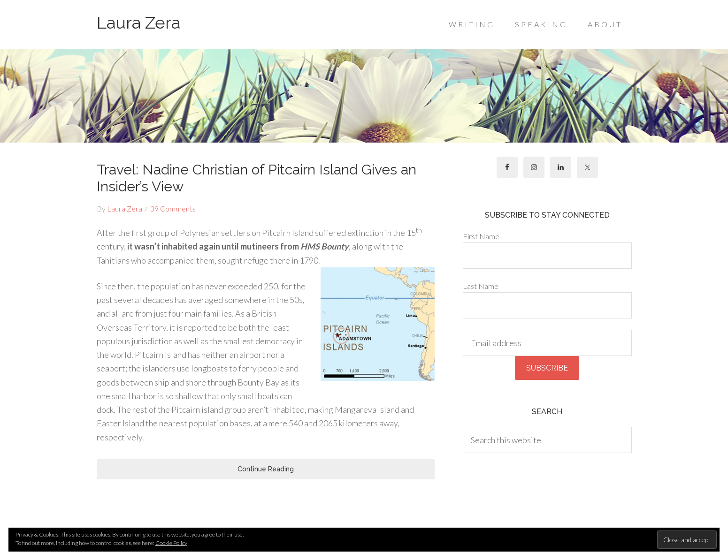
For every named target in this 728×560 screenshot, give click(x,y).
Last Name (481, 286)
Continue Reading (266, 469)
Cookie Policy (171, 543)
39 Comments (173, 208)
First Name (481, 236)
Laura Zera (138, 23)
